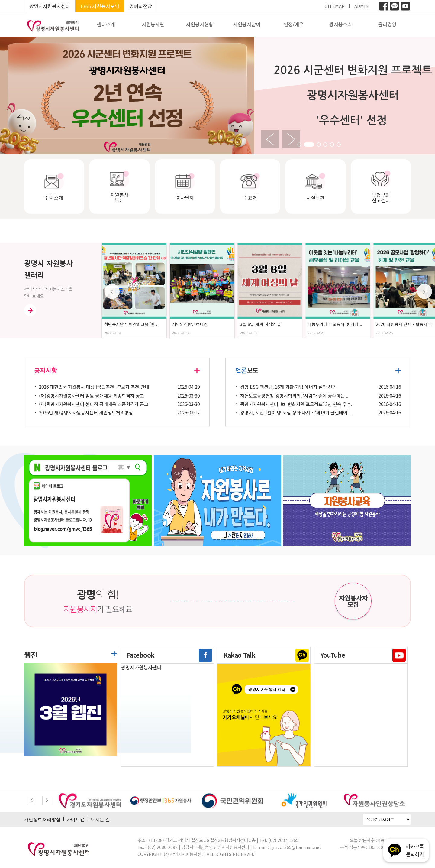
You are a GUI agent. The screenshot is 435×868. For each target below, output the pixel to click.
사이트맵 (76, 819)
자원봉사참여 (247, 24)
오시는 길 (100, 819)
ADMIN (362, 6)
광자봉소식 (341, 24)
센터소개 (106, 24)
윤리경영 (387, 24)
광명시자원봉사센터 (50, 6)
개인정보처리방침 (42, 819)
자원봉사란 (153, 24)
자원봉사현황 (200, 24)
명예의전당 (141, 6)
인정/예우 (294, 24)
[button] (309, 145)
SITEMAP (335, 6)
